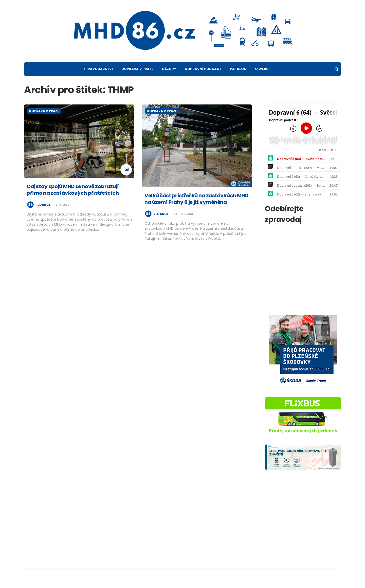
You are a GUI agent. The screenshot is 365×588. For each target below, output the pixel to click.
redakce (43, 205)
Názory (169, 69)
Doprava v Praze (137, 69)
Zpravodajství (98, 69)
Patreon (238, 69)
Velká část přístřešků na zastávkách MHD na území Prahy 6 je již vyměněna (196, 199)
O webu (262, 69)
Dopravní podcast (203, 69)
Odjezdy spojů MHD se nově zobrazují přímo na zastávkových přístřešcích (73, 190)
